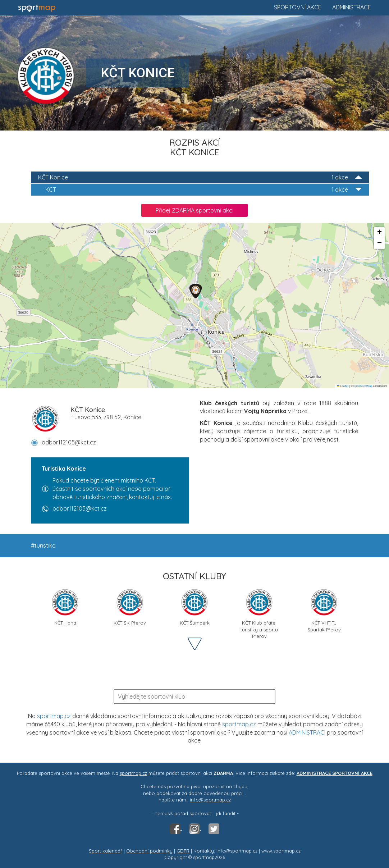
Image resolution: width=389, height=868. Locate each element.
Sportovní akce (298, 7)
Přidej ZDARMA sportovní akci (194, 210)
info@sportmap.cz (210, 800)
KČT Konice (200, 177)
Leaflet (343, 386)
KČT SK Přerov (130, 607)
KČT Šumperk (195, 607)
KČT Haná (65, 607)
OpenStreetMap (363, 386)
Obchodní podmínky (149, 851)
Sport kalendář (106, 851)
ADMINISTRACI (307, 732)
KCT (203, 190)
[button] (196, 291)
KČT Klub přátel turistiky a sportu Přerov (259, 609)
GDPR (183, 851)
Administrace (352, 7)
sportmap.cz (54, 716)
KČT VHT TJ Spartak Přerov (324, 609)
